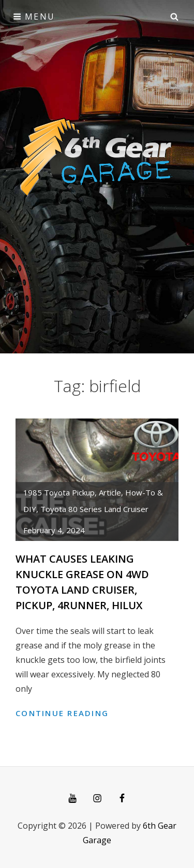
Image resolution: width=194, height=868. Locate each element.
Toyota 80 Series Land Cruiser (94, 509)
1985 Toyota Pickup (59, 492)
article (110, 492)
